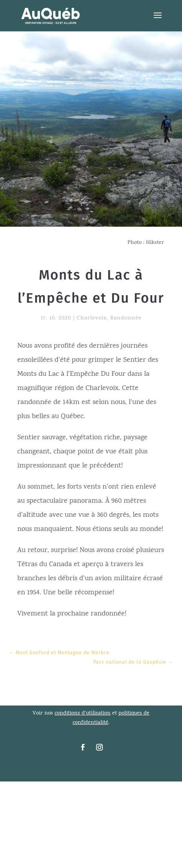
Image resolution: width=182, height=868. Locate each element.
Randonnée (126, 319)
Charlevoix (92, 319)
